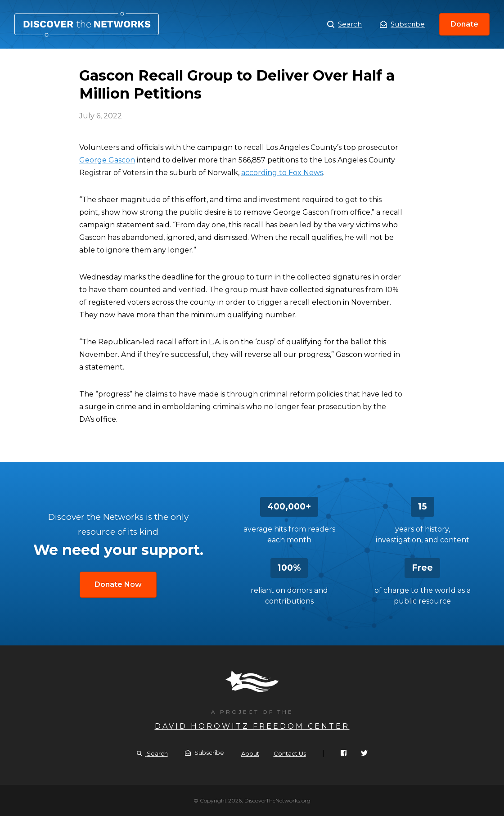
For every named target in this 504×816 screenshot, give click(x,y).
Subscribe (402, 24)
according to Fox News (282, 173)
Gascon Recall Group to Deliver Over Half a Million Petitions (87, 24)
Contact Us (290, 753)
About (250, 753)
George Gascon (107, 160)
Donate (464, 24)
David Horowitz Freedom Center (252, 726)
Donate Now (118, 584)
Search (344, 24)
